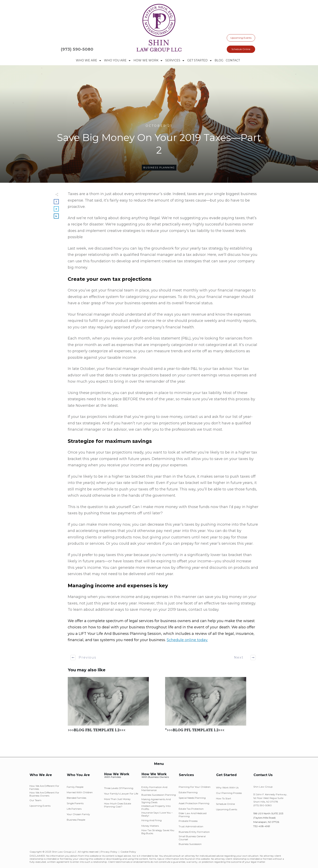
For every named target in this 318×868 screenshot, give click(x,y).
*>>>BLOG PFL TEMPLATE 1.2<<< (212, 707)
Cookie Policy (128, 852)
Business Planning (159, 168)
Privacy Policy (109, 852)
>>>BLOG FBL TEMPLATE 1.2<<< (114, 707)
